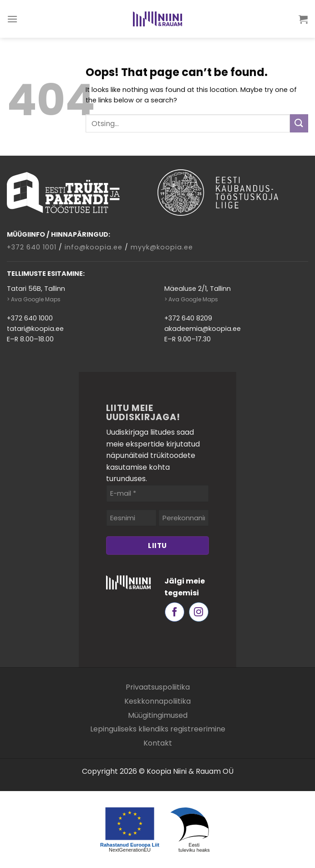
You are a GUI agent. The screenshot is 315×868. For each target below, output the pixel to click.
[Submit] (299, 123)
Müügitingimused (158, 715)
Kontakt (158, 743)
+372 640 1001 (32, 247)
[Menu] (13, 19)
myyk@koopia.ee (162, 247)
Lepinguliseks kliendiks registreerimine (158, 729)
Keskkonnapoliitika (157, 701)
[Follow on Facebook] (175, 612)
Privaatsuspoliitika (158, 687)
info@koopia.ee (94, 247)
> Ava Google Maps (34, 299)
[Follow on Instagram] (199, 612)
